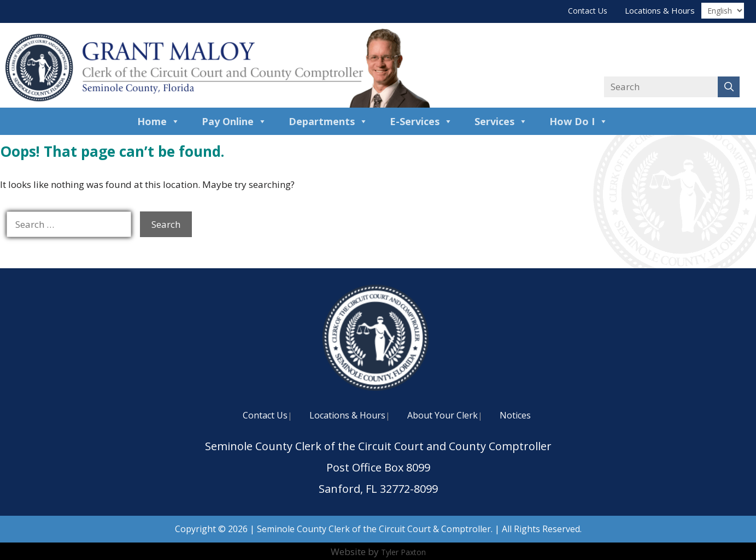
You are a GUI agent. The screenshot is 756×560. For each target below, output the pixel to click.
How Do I (579, 121)
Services (501, 121)
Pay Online (234, 121)
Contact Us (588, 11)
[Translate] (723, 11)
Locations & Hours (660, 10)
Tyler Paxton (403, 552)
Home (159, 121)
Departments (328, 121)
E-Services (421, 121)
